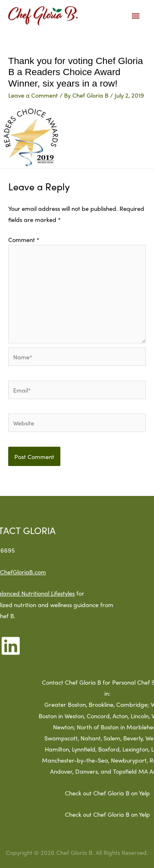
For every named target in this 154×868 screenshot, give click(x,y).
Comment (24, 239)
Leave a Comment (33, 95)
